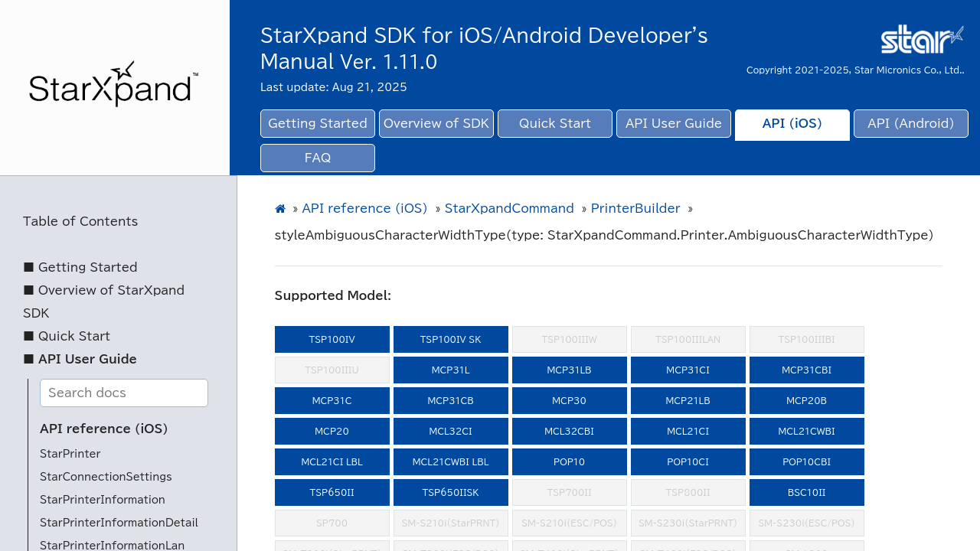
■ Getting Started (80, 267)
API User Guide (674, 124)
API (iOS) (793, 124)
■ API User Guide (80, 359)
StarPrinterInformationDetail (119, 523)
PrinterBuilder (636, 209)
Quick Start (555, 124)
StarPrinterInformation (103, 500)
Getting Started (318, 124)
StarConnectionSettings (106, 477)
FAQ (318, 158)
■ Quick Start (67, 336)
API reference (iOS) (104, 429)
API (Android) (911, 124)
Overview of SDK (436, 124)
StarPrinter (70, 454)
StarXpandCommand (510, 209)
